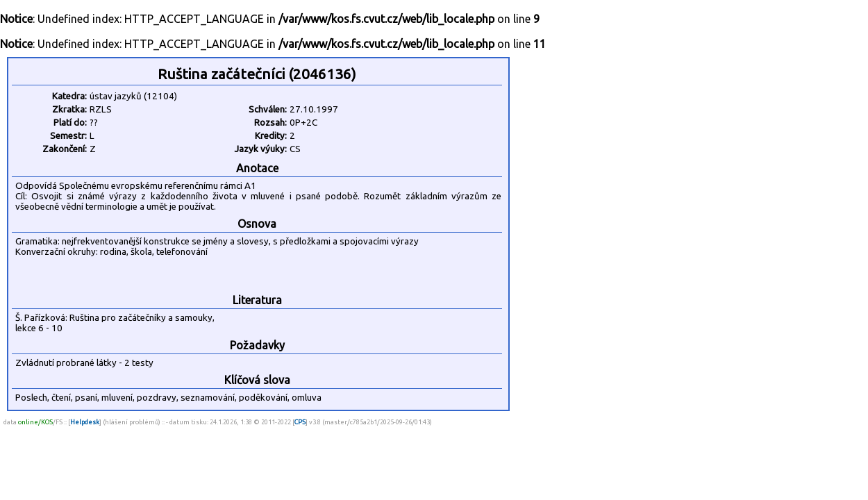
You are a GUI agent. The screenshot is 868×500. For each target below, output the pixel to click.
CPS (300, 422)
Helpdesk (85, 422)
